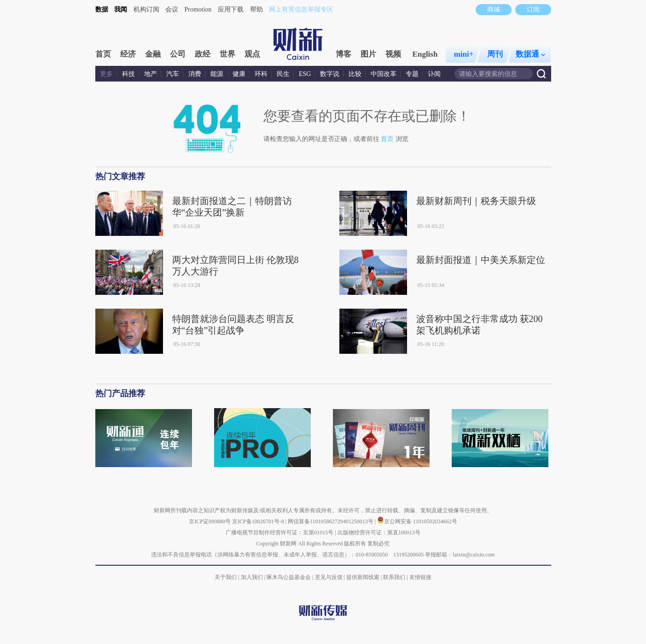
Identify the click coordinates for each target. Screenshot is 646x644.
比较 (355, 74)
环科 (261, 74)
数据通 (530, 54)
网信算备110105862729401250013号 (331, 521)
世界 (227, 54)
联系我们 (394, 577)
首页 (103, 54)
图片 (368, 54)
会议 (172, 9)
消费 (195, 74)
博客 (343, 54)
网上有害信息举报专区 (301, 9)
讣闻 (434, 74)
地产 (151, 74)
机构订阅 (146, 9)
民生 (283, 74)
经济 (128, 54)
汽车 (173, 74)
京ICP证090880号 (210, 521)
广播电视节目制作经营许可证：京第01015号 (279, 533)
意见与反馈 (329, 577)
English (425, 54)
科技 (128, 74)
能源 (218, 74)
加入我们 (252, 577)
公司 (178, 54)
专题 (412, 74)
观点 (252, 54)
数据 (102, 9)
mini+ (464, 54)
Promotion (198, 9)
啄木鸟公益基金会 (289, 577)
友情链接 (420, 577)
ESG (305, 74)
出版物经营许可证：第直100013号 (379, 533)
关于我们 (226, 577)
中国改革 (384, 74)
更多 (106, 74)
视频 (393, 54)
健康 (239, 74)
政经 (203, 54)
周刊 (495, 54)
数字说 (330, 74)
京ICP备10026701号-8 (259, 521)
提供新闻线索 (363, 577)
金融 (153, 54)
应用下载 (231, 9)
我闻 (121, 9)
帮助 (256, 9)
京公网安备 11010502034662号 (417, 521)
